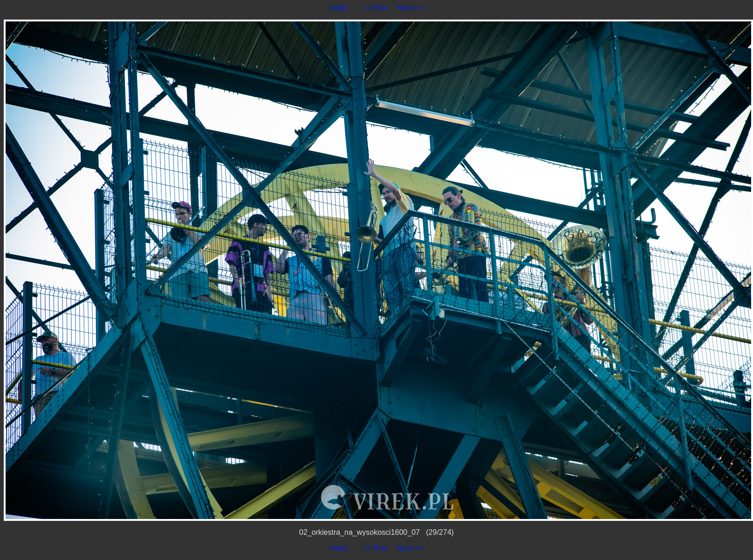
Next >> (410, 8)
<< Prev (376, 8)
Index (339, 8)
